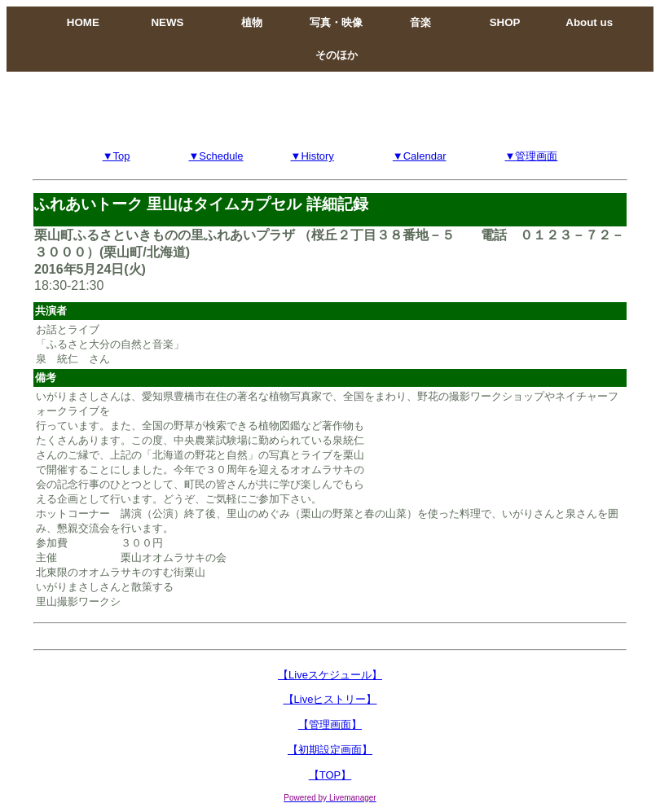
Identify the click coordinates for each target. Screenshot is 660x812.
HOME (83, 22)
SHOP (505, 22)
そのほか (337, 55)
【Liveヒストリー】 (330, 699)
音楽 (420, 22)
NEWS (167, 22)
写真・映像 (336, 22)
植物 (252, 22)
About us (589, 22)
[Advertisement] (330, 108)
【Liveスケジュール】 (330, 675)
